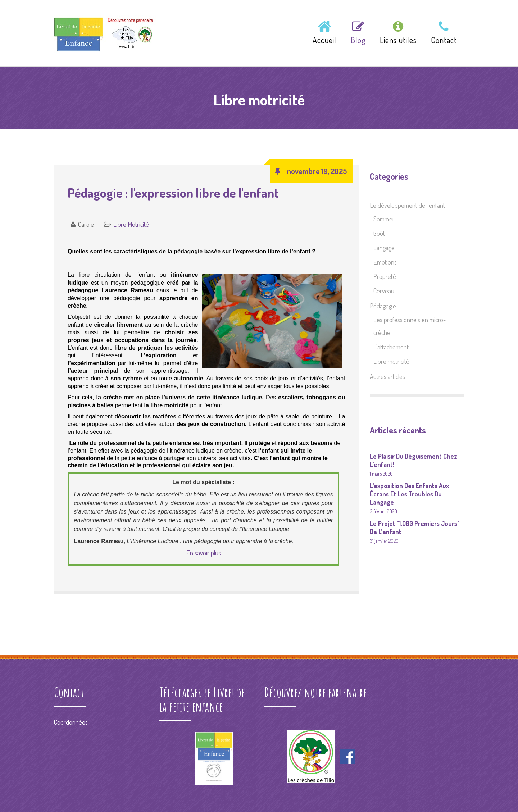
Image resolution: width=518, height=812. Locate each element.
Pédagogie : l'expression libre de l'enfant (173, 193)
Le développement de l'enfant (407, 205)
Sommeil (384, 219)
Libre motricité (131, 224)
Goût (379, 233)
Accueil (324, 33)
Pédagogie (383, 306)
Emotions (385, 262)
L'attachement (391, 347)
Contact (444, 33)
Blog (358, 33)
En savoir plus (204, 553)
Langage (384, 248)
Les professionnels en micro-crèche (410, 326)
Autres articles (387, 376)
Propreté (385, 276)
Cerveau (384, 291)
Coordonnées (71, 722)
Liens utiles (398, 33)
